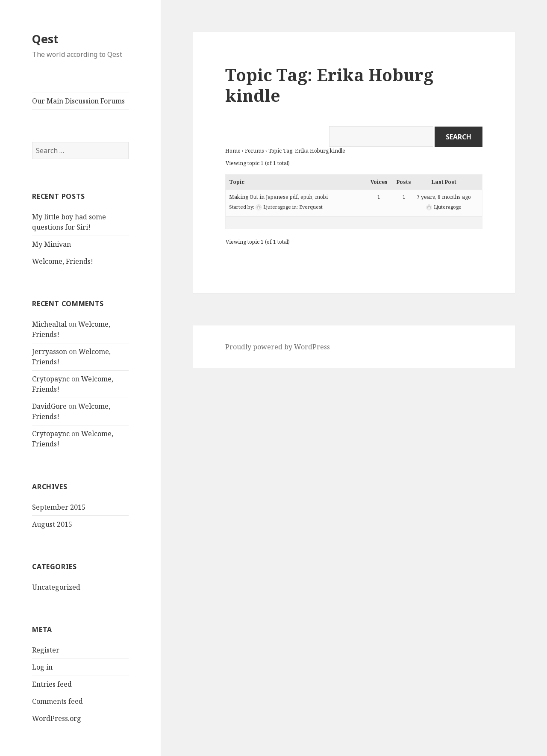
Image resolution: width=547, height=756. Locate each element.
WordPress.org (57, 718)
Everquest (311, 207)
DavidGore (49, 406)
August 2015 (52, 524)
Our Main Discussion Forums (78, 101)
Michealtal (49, 324)
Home (233, 151)
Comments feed (57, 701)
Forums (254, 151)
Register (46, 650)
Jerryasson (50, 351)
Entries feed (52, 684)
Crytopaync (51, 379)
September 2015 (59, 507)
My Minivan (51, 244)
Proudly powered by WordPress (278, 347)
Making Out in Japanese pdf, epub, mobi (278, 197)
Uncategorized (56, 587)
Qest (45, 39)
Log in (42, 667)
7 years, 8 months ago (444, 197)
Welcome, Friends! (63, 261)
